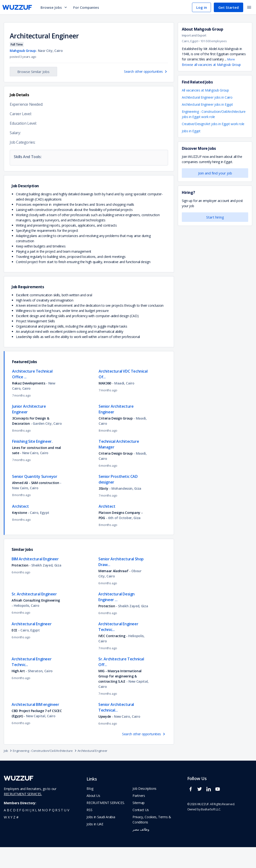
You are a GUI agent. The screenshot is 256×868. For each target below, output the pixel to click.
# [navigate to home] (17, 838)
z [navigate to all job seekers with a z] (14, 838)
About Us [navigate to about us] (93, 816)
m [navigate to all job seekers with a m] (39, 831)
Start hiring (215, 217)
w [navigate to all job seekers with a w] (5, 838)
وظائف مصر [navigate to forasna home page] (141, 850)
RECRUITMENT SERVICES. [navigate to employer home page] (106, 824)
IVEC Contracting (112, 657)
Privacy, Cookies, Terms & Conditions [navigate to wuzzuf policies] (152, 840)
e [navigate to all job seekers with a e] (18, 831)
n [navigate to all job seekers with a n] (43, 831)
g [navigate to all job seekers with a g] (23, 831)
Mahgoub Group (23, 51)
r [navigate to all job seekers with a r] (56, 831)
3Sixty (103, 509)
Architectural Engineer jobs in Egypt (207, 104)
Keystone (19, 533)
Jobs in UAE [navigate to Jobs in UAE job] (95, 845)
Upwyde (105, 737)
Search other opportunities (146, 71)
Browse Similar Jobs (33, 72)
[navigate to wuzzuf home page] (17, 7)
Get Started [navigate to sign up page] (229, 7)
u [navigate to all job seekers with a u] (65, 831)
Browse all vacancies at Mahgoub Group (211, 65)
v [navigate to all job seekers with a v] (68, 831)
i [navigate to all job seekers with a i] (29, 831)
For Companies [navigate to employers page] (86, 7)
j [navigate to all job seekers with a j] (31, 831)
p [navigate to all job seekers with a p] (50, 831)
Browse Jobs (54, 7)
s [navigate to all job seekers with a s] (59, 831)
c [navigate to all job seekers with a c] (11, 831)
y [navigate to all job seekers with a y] (11, 838)
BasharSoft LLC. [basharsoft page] (211, 830)
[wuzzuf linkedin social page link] (210, 812)
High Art (18, 692)
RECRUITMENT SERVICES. (23, 815)
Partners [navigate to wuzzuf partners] (139, 816)
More (231, 59)
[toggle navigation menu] (249, 7)
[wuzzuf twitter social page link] (201, 812)
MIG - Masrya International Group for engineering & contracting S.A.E (120, 697)
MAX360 (105, 404)
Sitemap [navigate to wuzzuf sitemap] (139, 824)
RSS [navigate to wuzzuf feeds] (89, 831)
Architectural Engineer (92, 772)
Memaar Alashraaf (113, 592)
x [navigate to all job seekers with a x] (9, 838)
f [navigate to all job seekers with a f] (20, 831)
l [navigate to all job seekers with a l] (36, 831)
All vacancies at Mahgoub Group (205, 90)
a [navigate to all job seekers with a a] (5, 831)
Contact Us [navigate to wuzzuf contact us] (141, 831)
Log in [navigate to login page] (202, 7)
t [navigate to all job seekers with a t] (62, 831)
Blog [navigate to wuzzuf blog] (90, 809)
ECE (14, 651)
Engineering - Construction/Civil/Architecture (45, 772)
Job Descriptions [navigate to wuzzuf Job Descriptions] (144, 809)
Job (8, 772)
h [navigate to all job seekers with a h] (27, 831)
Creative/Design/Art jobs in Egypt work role (213, 124)
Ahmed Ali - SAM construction (36, 504)
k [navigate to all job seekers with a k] (33, 831)
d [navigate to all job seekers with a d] (14, 831)
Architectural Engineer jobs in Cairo (207, 97)
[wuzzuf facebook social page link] (192, 812)
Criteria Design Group (116, 439)
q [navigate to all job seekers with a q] (53, 831)
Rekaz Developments (29, 404)
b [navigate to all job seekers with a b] (8, 831)
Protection (20, 586)
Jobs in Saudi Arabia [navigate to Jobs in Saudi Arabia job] (101, 838)
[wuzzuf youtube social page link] (219, 812)
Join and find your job (215, 173)
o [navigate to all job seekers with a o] (47, 831)
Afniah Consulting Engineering (36, 621)
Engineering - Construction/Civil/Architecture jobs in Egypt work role (214, 114)
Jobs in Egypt (191, 131)
